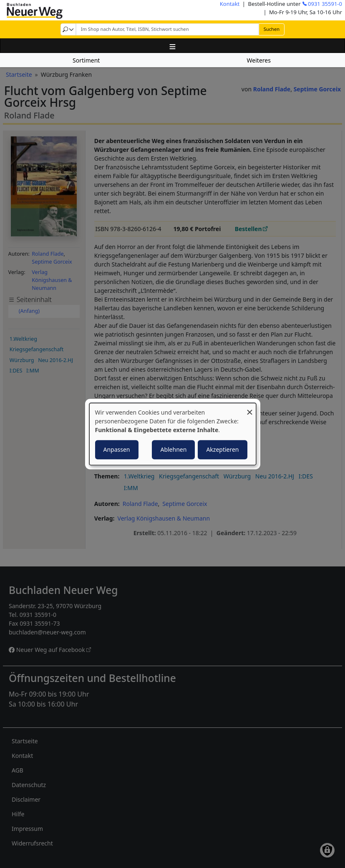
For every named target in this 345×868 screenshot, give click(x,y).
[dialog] (173, 434)
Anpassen (117, 449)
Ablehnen (173, 449)
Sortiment (86, 60)
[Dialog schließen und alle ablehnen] (250, 408)
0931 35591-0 (325, 4)
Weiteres (259, 60)
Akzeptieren (222, 449)
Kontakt (230, 4)
